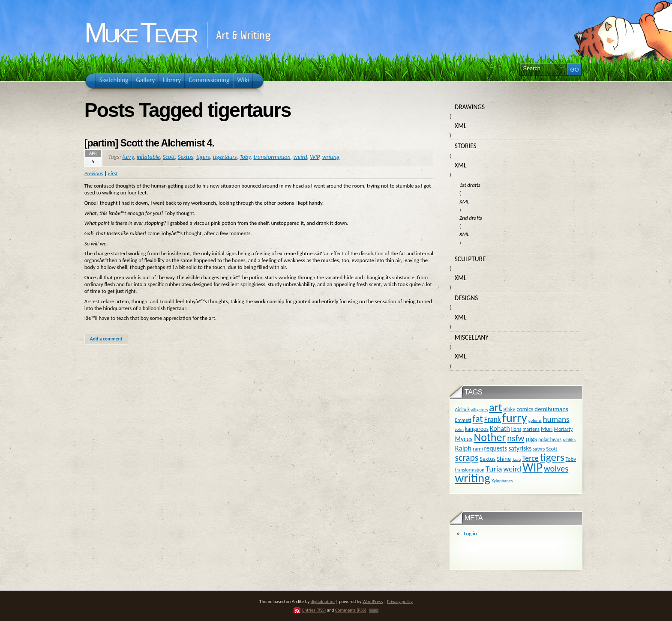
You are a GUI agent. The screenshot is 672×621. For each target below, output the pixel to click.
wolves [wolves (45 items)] (556, 469)
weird (300, 157)
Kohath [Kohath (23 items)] (500, 428)
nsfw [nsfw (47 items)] (516, 438)
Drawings (470, 107)
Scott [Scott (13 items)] (552, 449)
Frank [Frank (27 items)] (493, 419)
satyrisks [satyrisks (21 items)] (520, 448)
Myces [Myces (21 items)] (464, 439)
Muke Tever (140, 33)
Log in (470, 533)
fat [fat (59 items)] (478, 419)
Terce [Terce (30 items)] (530, 458)
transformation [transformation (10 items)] (470, 470)
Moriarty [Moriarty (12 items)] (563, 429)
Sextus (186, 157)
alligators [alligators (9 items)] (479, 410)
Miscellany (472, 337)
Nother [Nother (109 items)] (490, 437)
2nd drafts (471, 218)
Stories (466, 146)
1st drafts (470, 185)
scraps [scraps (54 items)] (467, 458)
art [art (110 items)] (495, 407)
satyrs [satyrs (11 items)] (539, 449)
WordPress (373, 602)
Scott (169, 157)
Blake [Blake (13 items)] (509, 409)
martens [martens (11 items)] (531, 429)
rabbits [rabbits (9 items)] (569, 440)
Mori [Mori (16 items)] (547, 429)
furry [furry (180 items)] (515, 418)
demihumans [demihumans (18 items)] (551, 409)
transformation (272, 157)
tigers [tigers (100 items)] (552, 457)
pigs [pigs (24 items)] (531, 439)
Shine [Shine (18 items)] (504, 459)
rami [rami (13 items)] (478, 449)
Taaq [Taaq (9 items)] (516, 459)
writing (331, 157)
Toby (245, 157)
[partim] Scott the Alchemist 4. (149, 143)
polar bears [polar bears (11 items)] (550, 439)
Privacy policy (400, 602)
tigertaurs (225, 157)
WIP (315, 157)
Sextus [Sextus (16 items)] (487, 459)
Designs (466, 298)
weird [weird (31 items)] (512, 469)
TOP (374, 611)
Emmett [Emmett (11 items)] (463, 420)
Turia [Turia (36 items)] (494, 469)
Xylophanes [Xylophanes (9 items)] (502, 481)
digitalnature (323, 602)
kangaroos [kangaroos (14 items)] (477, 429)
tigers (203, 157)
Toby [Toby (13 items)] (571, 459)
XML (461, 126)
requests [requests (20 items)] (496, 448)
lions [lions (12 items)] (516, 429)
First (113, 173)
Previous (94, 173)
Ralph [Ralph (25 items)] (463, 448)
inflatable (148, 157)
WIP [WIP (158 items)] (532, 467)
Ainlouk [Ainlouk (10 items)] (463, 409)
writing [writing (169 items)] (473, 478)
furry (128, 157)
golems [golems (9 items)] (535, 420)
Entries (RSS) (314, 610)
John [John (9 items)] (459, 429)
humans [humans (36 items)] (556, 419)
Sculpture (470, 259)
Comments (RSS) (351, 610)
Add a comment (106, 339)
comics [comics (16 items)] (525, 409)
